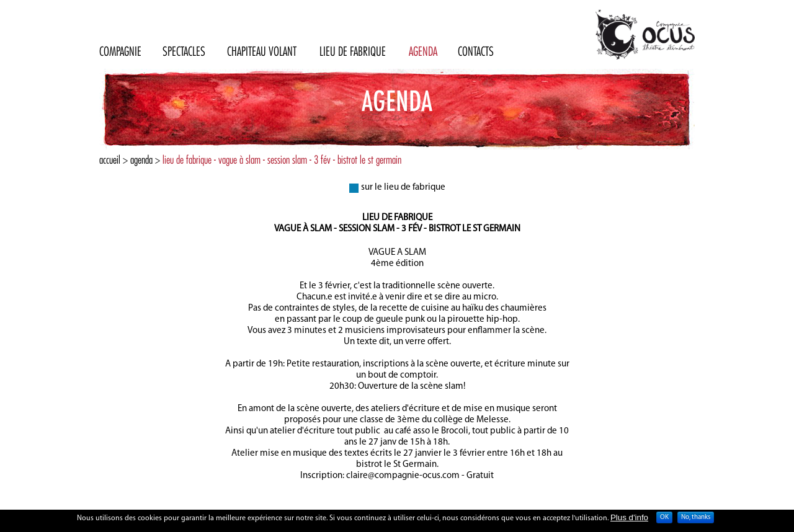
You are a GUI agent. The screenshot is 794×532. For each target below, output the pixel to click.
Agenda (141, 160)
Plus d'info (629, 519)
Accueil (110, 160)
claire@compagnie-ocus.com (403, 476)
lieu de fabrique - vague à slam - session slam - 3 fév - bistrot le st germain (282, 160)
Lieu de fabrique (397, 218)
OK (664, 519)
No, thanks (696, 519)
